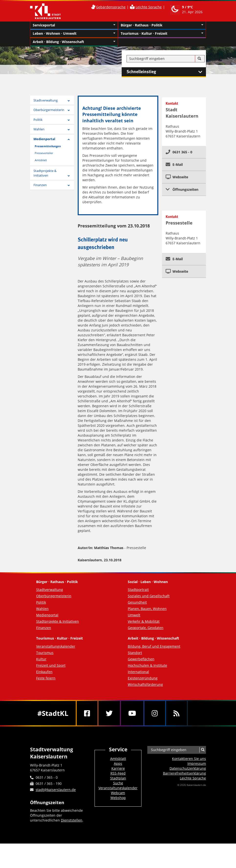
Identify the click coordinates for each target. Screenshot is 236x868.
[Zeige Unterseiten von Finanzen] (69, 186)
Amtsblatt (41, 160)
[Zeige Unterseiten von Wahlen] (69, 130)
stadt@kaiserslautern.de (56, 790)
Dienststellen (72, 820)
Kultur (41, 659)
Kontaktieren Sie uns (189, 759)
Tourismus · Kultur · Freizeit (162, 34)
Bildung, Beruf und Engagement (154, 646)
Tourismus (45, 653)
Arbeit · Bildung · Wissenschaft (74, 42)
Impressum (197, 763)
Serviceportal (74, 25)
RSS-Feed (118, 773)
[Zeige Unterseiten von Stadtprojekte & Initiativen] (69, 176)
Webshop (118, 798)
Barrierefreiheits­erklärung (184, 773)
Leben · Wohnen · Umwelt (74, 34)
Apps (118, 763)
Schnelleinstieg (166, 72)
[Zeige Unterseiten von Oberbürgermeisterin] (69, 110)
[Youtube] (132, 713)
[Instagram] (155, 713)
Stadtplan (118, 778)
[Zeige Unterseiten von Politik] (69, 120)
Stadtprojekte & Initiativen (45, 173)
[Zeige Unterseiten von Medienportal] (69, 140)
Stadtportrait (138, 590)
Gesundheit (137, 602)
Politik (38, 120)
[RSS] (177, 713)
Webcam (118, 793)
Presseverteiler (44, 153)
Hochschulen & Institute (147, 665)
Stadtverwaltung (46, 100)
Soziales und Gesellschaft (149, 596)
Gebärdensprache (111, 7)
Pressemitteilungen (48, 146)
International (138, 672)
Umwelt (134, 615)
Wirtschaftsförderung (145, 684)
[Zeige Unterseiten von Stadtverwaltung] (69, 101)
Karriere (118, 768)
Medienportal (44, 139)
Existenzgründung (143, 678)
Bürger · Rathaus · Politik (162, 25)
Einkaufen (44, 672)
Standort (135, 653)
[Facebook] (87, 713)
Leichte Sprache (149, 7)
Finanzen (40, 185)
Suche (118, 783)
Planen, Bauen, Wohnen (147, 609)
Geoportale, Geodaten (146, 628)
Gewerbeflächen (141, 659)
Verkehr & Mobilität (144, 621)
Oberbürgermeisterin (49, 110)
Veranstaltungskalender (56, 646)
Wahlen (39, 129)
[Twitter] (109, 713)
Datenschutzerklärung (188, 768)
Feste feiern (46, 678)
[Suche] (199, 59)
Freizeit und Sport (51, 665)
